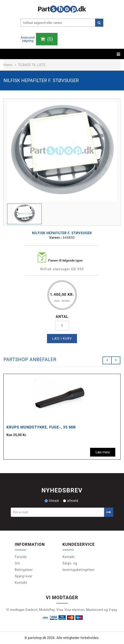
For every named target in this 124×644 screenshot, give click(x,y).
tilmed (52, 501)
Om (17, 563)
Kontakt (21, 583)
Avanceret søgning (28, 39)
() (47, 39)
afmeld (71, 501)
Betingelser (24, 570)
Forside (21, 557)
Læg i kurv (62, 339)
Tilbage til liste (32, 65)
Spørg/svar (23, 576)
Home (8, 65)
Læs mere (103, 452)
